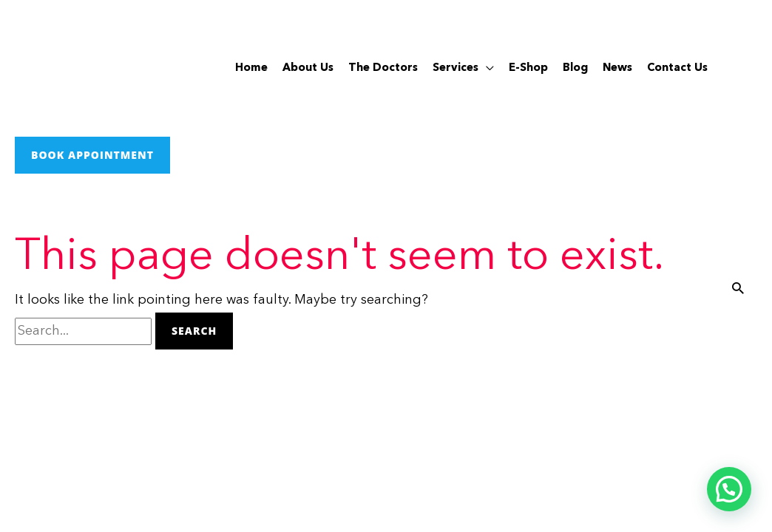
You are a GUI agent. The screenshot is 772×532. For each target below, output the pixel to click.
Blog (575, 68)
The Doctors (383, 68)
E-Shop (528, 68)
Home (251, 68)
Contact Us (677, 68)
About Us (308, 68)
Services (456, 68)
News (617, 68)
